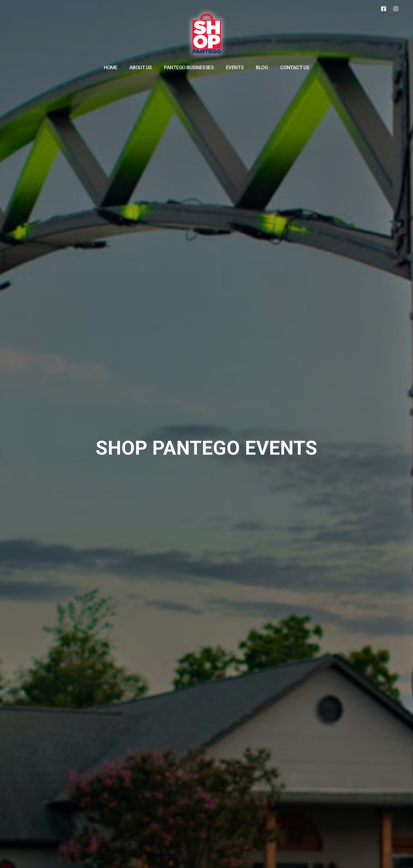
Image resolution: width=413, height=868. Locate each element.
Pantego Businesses (189, 67)
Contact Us (295, 67)
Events (235, 67)
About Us (141, 67)
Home (110, 67)
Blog (262, 67)
